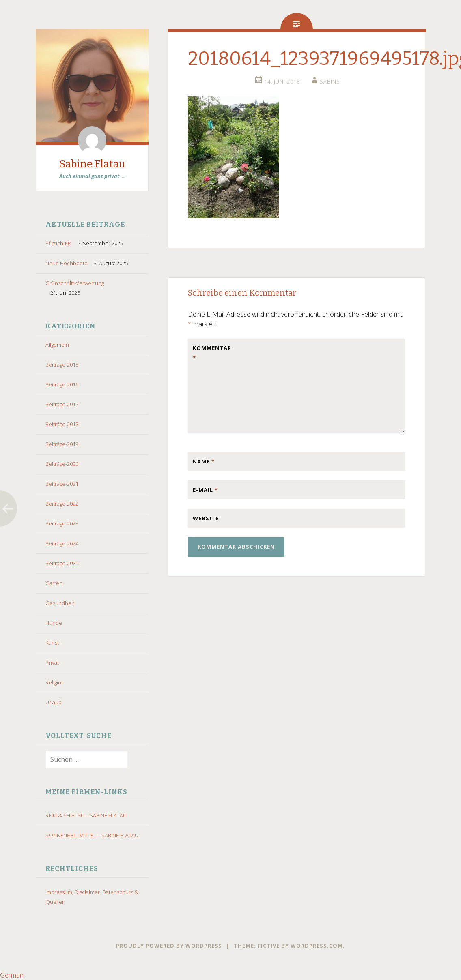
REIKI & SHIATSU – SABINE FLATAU (86, 815)
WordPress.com (317, 946)
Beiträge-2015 (62, 365)
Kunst (52, 643)
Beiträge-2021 (62, 484)
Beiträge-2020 (62, 464)
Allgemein (57, 345)
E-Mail (205, 490)
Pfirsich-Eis (58, 243)
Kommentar (210, 353)
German (12, 975)
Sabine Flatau (92, 164)
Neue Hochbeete (67, 263)
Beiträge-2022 (62, 504)
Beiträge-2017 (62, 404)
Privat (52, 663)
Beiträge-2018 (62, 424)
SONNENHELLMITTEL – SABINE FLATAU (92, 835)
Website (206, 518)
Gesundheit (60, 603)
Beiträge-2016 (62, 384)
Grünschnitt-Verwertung (75, 283)
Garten (54, 583)
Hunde (54, 623)
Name (204, 461)
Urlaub (54, 702)
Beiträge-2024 (62, 543)
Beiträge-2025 (62, 563)
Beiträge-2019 (62, 444)
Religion (55, 682)
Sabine (330, 81)
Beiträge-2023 (62, 523)
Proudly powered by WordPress (169, 946)
